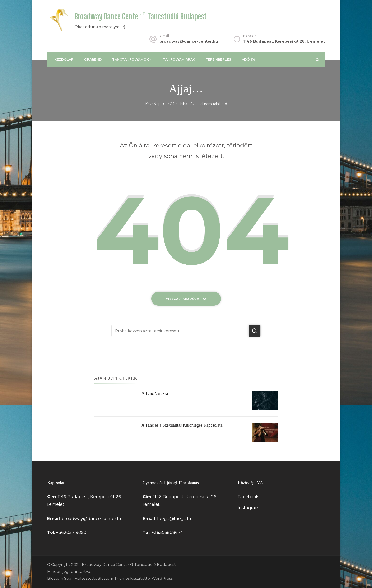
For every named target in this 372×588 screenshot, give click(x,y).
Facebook (248, 497)
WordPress (162, 578)
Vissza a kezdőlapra (186, 299)
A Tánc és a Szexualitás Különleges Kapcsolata (182, 425)
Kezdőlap (64, 59)
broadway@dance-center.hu (189, 41)
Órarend (93, 59)
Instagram (249, 508)
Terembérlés (218, 59)
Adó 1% (248, 59)
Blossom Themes (113, 578)
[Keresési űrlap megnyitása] (317, 60)
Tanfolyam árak (179, 59)
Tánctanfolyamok (130, 59)
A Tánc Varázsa (155, 393)
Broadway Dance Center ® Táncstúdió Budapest (141, 16)
